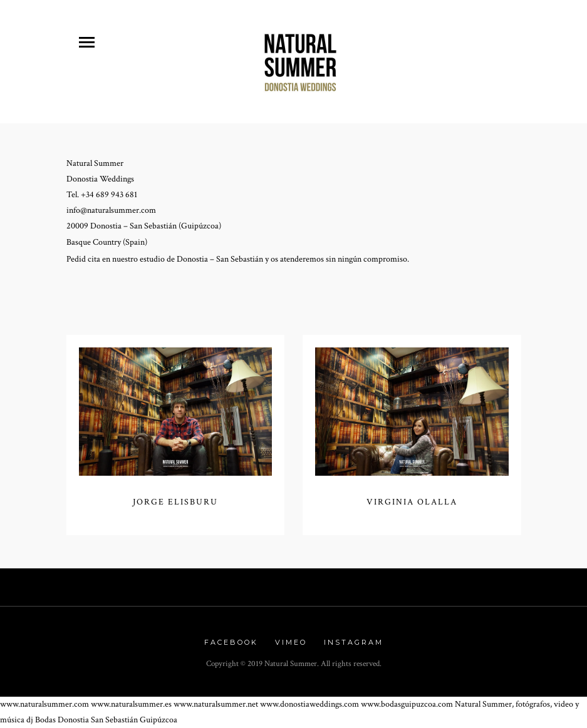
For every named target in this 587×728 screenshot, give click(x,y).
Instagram (354, 642)
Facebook (231, 642)
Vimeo (291, 642)
